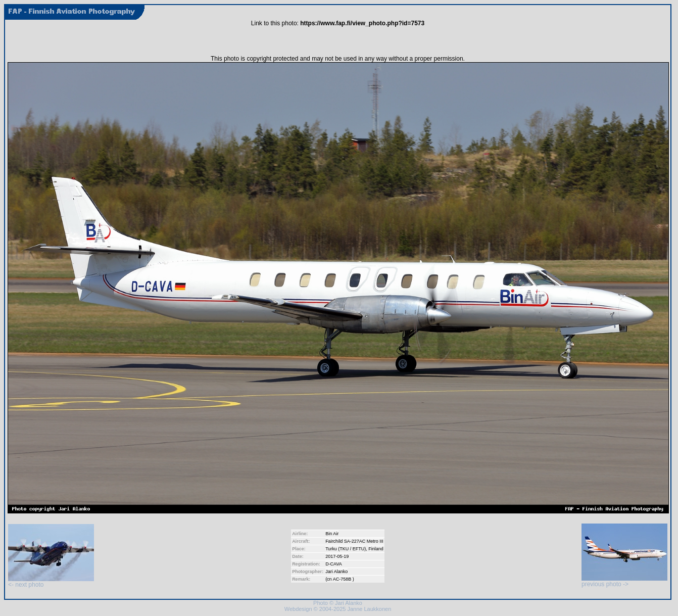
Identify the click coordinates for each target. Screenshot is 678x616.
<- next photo (51, 582)
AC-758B (343, 579)
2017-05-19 (337, 556)
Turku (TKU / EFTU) (346, 549)
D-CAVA (334, 564)
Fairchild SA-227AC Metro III (354, 541)
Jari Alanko (336, 572)
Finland (376, 549)
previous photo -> (624, 581)
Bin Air (332, 534)
